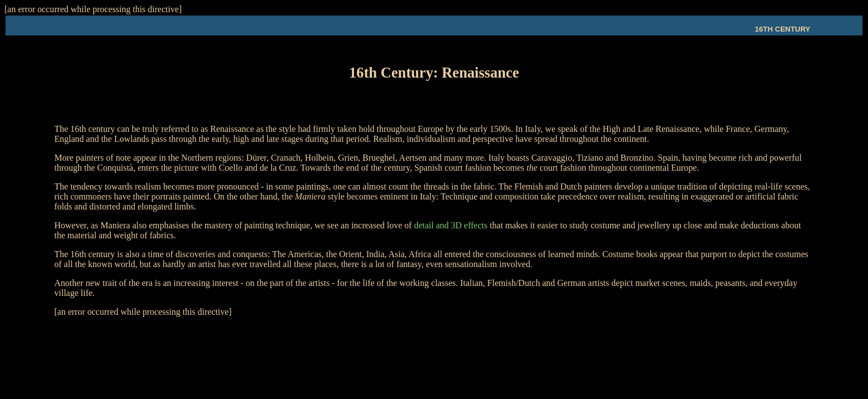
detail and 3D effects (451, 229)
